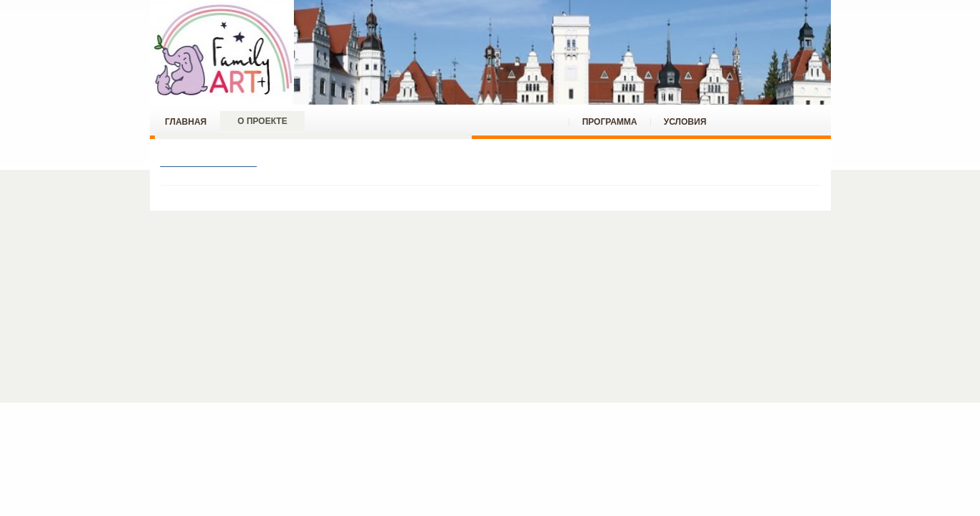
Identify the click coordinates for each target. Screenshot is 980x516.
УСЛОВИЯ (685, 122)
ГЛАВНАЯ (186, 122)
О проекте (262, 121)
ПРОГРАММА (610, 122)
